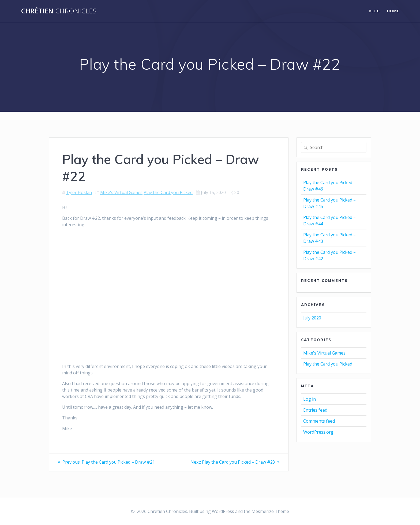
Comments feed (319, 421)
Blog (374, 11)
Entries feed (315, 410)
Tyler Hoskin (79, 192)
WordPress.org (318, 432)
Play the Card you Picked (168, 192)
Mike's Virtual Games (121, 192)
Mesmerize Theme (270, 511)
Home (393, 11)
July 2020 (312, 318)
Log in (310, 399)
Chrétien (59, 11)
